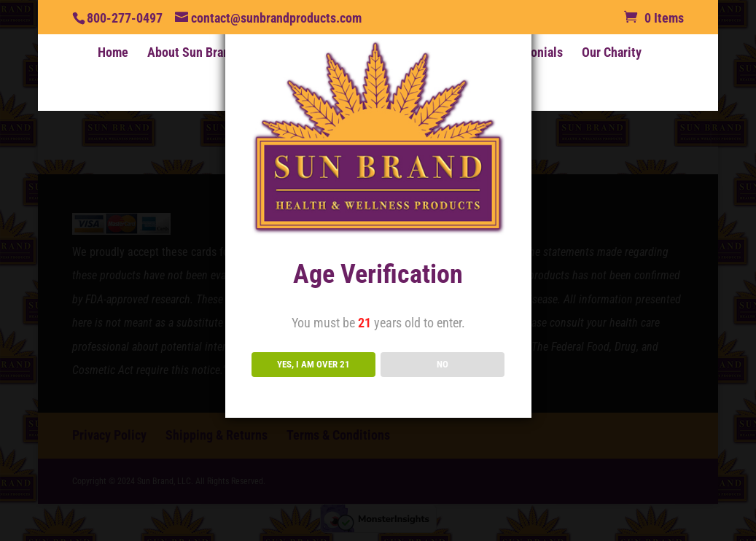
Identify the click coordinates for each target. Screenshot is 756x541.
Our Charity (612, 54)
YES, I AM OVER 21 (313, 364)
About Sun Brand (192, 54)
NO (443, 364)
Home (113, 54)
